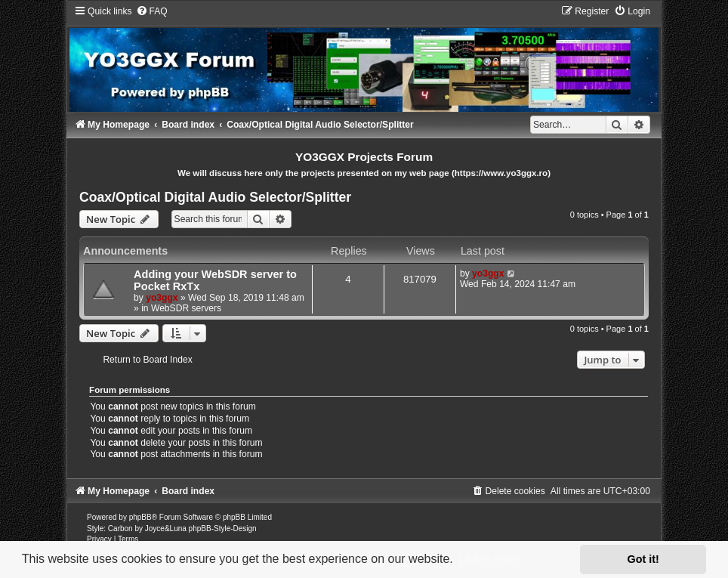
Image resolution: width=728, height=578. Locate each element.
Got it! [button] (643, 559)
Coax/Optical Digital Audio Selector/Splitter (215, 197)
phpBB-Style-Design (223, 529)
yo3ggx (162, 298)
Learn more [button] (489, 559)
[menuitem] (152, 11)
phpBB (140, 517)
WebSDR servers (186, 308)
